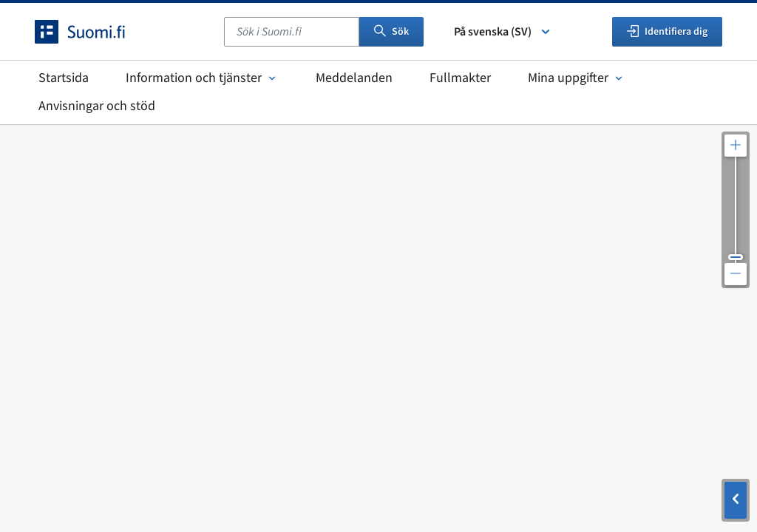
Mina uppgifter (577, 78)
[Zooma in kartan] (736, 146)
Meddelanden (354, 78)
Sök (391, 32)
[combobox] (292, 32)
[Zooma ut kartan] (736, 274)
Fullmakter (460, 78)
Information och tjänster (202, 78)
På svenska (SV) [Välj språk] (503, 32)
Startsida (64, 78)
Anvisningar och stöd (97, 106)
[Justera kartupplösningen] (736, 210)
